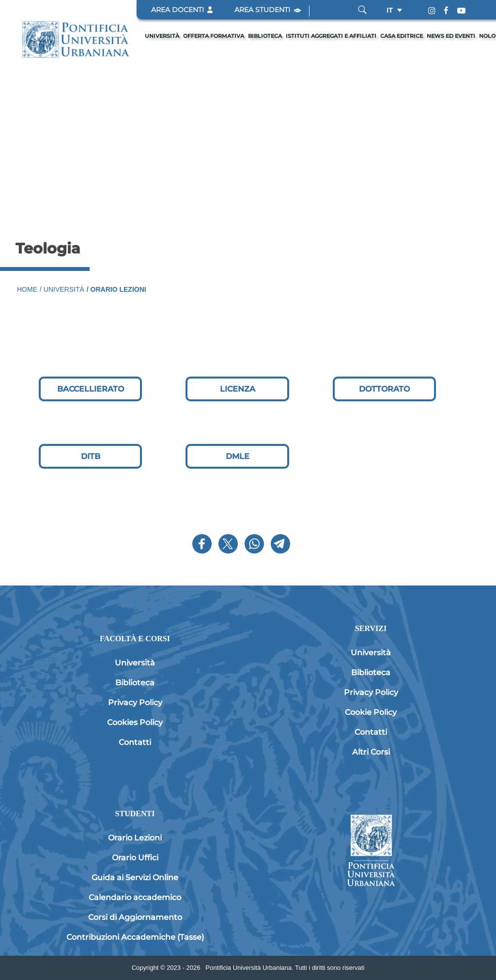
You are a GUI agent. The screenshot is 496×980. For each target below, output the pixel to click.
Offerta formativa (214, 36)
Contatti (135, 742)
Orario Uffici (135, 858)
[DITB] (90, 456)
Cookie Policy (371, 712)
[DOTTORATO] (384, 389)
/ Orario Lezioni (116, 289)
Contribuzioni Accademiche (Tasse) (135, 937)
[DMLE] (237, 456)
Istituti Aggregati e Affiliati (331, 36)
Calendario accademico (135, 897)
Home (27, 289)
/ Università (62, 289)
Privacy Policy (135, 703)
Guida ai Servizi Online (135, 877)
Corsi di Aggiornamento (135, 917)
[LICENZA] (237, 389)
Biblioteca (265, 36)
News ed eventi (451, 36)
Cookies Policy (135, 722)
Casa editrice (402, 36)
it (390, 10)
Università (162, 36)
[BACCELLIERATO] (90, 389)
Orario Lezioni (135, 838)
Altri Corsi (371, 752)
